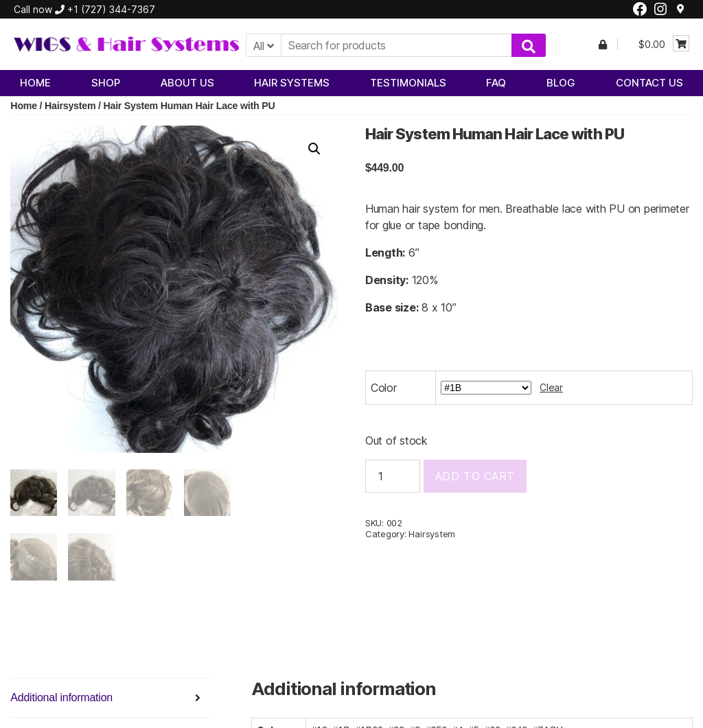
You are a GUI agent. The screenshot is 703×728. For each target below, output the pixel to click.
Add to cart (475, 476)
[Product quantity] (393, 476)
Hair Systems (292, 83)
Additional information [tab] (61, 697)
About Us (187, 83)
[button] (314, 149)
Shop (106, 83)
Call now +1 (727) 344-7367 (84, 9)
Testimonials (408, 83)
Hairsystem (70, 106)
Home (35, 83)
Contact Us (649, 83)
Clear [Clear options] (551, 387)
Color (384, 388)
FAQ (496, 83)
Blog (561, 83)
